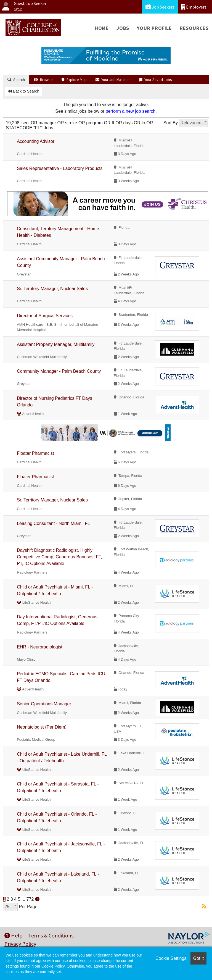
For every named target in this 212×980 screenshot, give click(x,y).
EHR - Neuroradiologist (40, 647)
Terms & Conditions (51, 935)
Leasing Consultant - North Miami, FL (53, 523)
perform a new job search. (131, 111)
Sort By (171, 123)
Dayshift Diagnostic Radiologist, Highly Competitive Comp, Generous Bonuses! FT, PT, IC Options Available (59, 557)
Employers (194, 7)
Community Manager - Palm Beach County (59, 371)
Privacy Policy (20, 944)
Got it (198, 958)
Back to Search (24, 91)
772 (30, 899)
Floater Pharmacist (35, 453)
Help (14, 935)
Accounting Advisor (36, 141)
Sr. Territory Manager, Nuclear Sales (52, 289)
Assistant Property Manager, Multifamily (56, 344)
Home (102, 28)
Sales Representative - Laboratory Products (60, 168)
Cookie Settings (171, 958)
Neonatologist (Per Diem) (42, 727)
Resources (194, 28)
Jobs (123, 28)
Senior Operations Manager (44, 704)
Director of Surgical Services (45, 316)
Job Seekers (160, 7)
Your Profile (154, 28)
